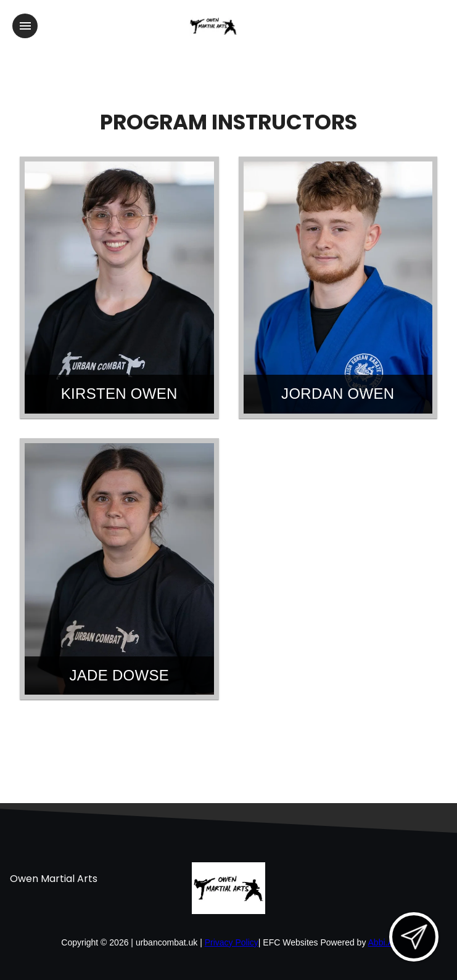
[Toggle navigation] (25, 26)
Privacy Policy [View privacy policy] (232, 942)
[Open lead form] (414, 937)
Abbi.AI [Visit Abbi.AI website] (382, 942)
